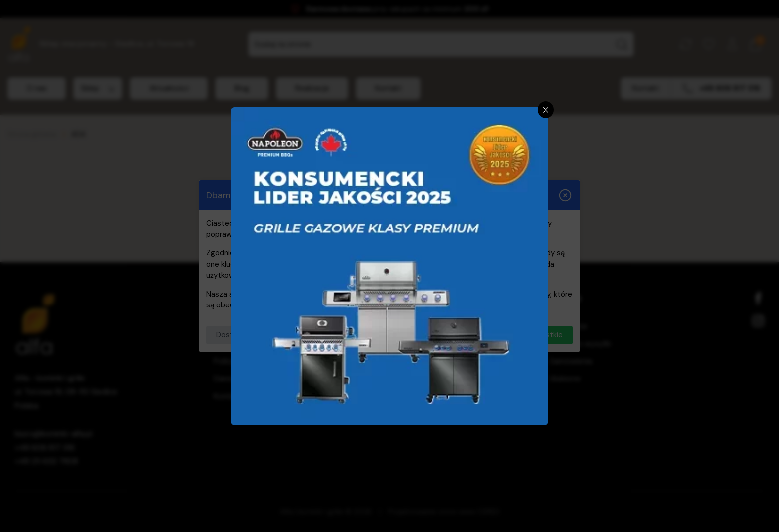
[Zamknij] (546, 110)
